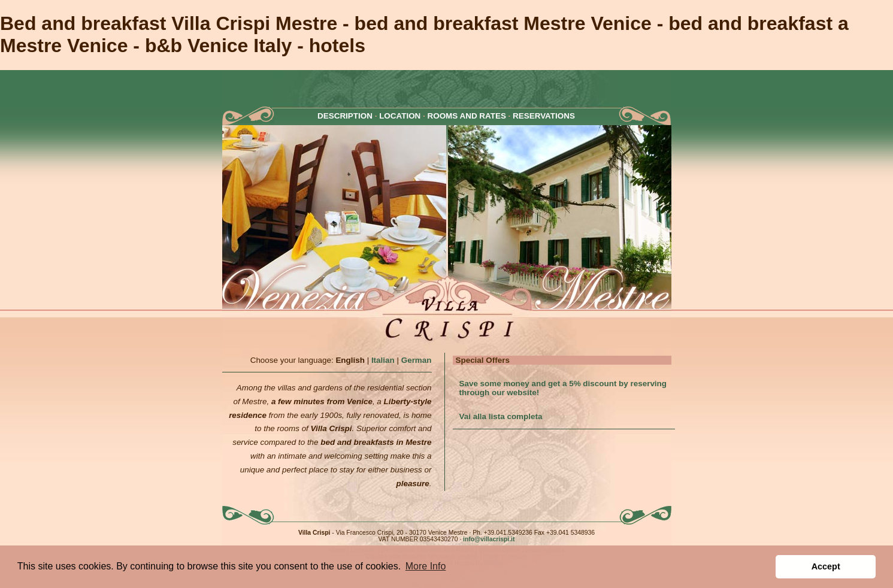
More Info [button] (426, 566)
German (417, 360)
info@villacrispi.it (489, 539)
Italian (383, 360)
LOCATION (400, 116)
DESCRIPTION (345, 116)
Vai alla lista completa (501, 416)
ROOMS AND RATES (467, 116)
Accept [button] (826, 566)
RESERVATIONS (544, 116)
